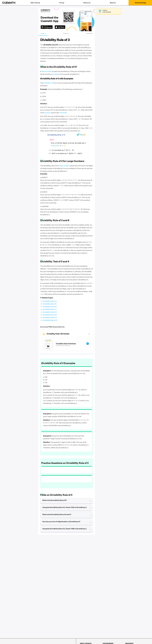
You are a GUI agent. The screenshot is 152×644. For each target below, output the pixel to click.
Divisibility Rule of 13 (50, 320)
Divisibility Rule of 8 (50, 312)
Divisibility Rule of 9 (50, 315)
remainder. (63, 113)
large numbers (64, 166)
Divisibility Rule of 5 (50, 304)
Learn (43, 33)
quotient (47, 113)
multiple (56, 74)
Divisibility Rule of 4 (50, 301)
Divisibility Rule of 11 (50, 318)
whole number (47, 71)
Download (89, 33)
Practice (66, 33)
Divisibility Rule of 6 (50, 307)
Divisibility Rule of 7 (50, 309)
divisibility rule (49, 83)
